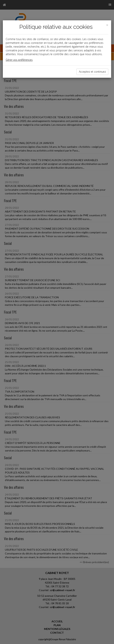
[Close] (107, 25)
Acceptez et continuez (92, 72)
